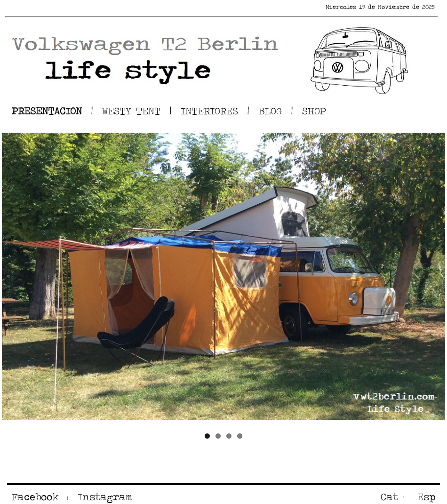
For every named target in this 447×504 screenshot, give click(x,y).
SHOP (314, 111)
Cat (389, 497)
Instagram (103, 497)
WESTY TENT (131, 111)
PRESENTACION (47, 111)
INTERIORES (209, 111)
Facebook (35, 497)
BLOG (270, 111)
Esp (424, 497)
